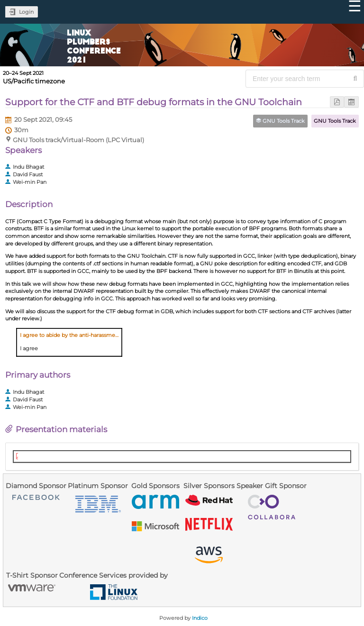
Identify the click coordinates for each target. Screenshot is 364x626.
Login (26, 12)
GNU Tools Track (335, 121)
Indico (200, 618)
